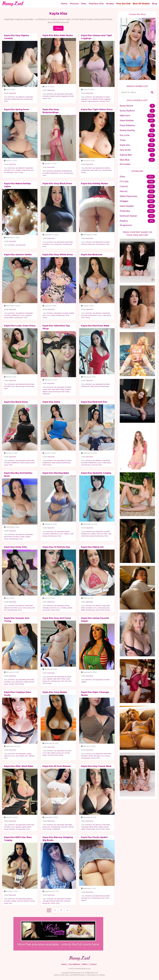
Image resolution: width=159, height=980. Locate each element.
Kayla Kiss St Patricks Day (56, 547)
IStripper (124, 201)
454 (151, 211)
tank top (94, 465)
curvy (90, 99)
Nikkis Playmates (128, 196)
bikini (83, 608)
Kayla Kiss (12, 93)
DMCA (85, 964)
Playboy (124, 221)
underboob (56, 829)
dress (88, 170)
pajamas (20, 99)
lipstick (45, 391)
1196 (151, 182)
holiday (62, 389)
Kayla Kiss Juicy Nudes (55, 692)
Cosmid (124, 186)
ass (17, 97)
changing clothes (87, 827)
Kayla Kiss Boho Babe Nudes (58, 35)
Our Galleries (74, 964)
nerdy (63, 679)
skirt (63, 681)
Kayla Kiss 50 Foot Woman (57, 766)
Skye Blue (125, 160)
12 (152, 130)
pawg (93, 101)
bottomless (69, 94)
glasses (95, 99)
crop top (58, 96)
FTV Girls (124, 182)
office (29, 827)
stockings (57, 391)
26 (152, 160)
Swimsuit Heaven (128, 216)
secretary (12, 829)
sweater (103, 101)
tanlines (71, 827)
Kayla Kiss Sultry (51, 402)
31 (152, 140)
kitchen (101, 99)
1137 (151, 186)
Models (110, 4)
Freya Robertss (127, 125)
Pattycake (125, 211)
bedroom (22, 97)
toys (10, 903)
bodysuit (7, 608)
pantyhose (85, 536)
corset (45, 389)
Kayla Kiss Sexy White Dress (58, 255)
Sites (84, 4)
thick (6, 101)
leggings (65, 96)
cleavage (84, 99)
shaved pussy (28, 99)
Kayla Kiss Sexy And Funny (57, 618)
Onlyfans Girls (96, 4)
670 (151, 116)
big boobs (29, 97)
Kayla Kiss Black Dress (16, 402)
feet (49, 753)
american (12, 97)
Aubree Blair (126, 155)
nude (89, 101)
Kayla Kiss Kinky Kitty (16, 547)
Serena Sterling (127, 130)
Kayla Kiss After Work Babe (19, 766)
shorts (53, 610)
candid (13, 99)
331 (151, 216)
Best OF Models (141, 4)
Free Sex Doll (123, 4)
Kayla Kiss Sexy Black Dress (57, 183)
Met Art (124, 191)
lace (17, 756)
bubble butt (54, 173)
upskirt (84, 900)
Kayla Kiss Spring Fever (17, 109)
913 (151, 191)
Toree (123, 140)
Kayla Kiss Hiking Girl (92, 547)
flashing (52, 901)
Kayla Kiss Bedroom (92, 255)
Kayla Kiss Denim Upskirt (94, 837)
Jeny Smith (125, 150)
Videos (58, 28)
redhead (31, 756)
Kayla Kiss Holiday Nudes (95, 183)
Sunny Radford (127, 111)
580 (151, 201)
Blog (155, 4)
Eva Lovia (125, 135)
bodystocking (67, 171)
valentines (46, 394)
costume (84, 244)
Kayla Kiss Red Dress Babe (95, 326)
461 (151, 121)
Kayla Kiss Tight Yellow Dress (97, 109)
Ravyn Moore (126, 106)
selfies (11, 317)
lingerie (84, 101)
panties (70, 608)
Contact (93, 964)
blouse (67, 531)
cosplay (93, 534)
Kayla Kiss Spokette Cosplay (96, 473)
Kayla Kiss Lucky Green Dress (20, 326)
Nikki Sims (125, 116)
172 (151, 150)
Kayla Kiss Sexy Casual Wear (96, 766)
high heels (94, 170)
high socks (57, 679)
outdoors (28, 315)
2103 (151, 177)
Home (64, 4)
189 (151, 135)
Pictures (74, 4)
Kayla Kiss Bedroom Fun (94, 402)
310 (151, 221)
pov (98, 101)
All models (125, 164)
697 (151, 196)
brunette (7, 99)
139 (151, 145)
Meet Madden (127, 121)
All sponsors (126, 225)
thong (21, 172)
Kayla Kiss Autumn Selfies (18, 255)
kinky (25, 608)
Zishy (122, 177)
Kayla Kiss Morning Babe (56, 473)
